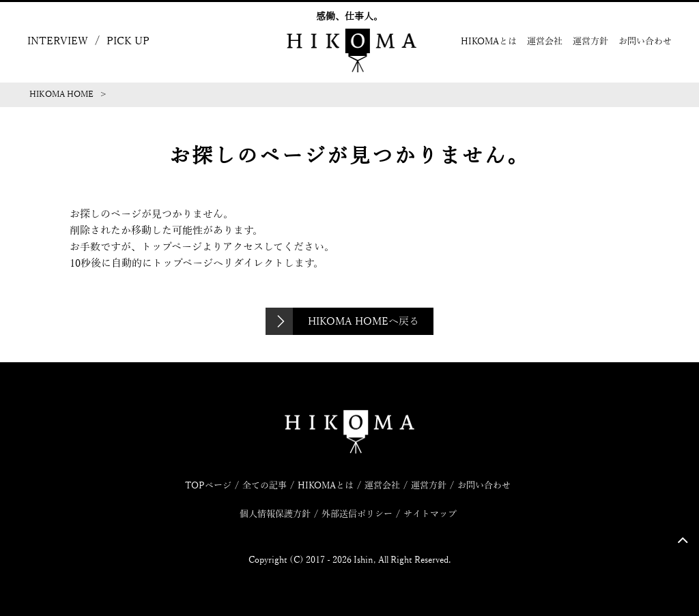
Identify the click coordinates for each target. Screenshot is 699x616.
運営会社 (545, 42)
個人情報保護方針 (275, 514)
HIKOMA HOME (61, 94)
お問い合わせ (645, 42)
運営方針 (590, 42)
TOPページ (208, 486)
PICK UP (128, 41)
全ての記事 (265, 486)
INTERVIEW (58, 41)
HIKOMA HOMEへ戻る (363, 321)
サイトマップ (430, 514)
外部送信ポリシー (357, 514)
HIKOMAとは (489, 42)
